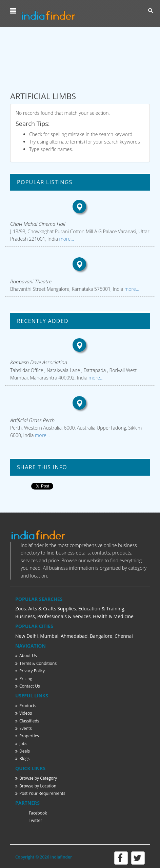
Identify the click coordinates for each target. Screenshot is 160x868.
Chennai (124, 636)
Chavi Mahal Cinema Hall (38, 224)
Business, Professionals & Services (53, 616)
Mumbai (49, 636)
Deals (23, 751)
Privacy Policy (30, 671)
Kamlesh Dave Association (39, 362)
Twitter (35, 820)
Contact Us (28, 686)
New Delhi (27, 636)
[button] (14, 11)
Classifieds (27, 721)
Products (26, 706)
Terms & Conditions (36, 663)
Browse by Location (36, 786)
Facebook (38, 813)
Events (24, 728)
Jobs (21, 744)
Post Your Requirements (40, 793)
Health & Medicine (113, 616)
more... (66, 239)
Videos (24, 713)
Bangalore (101, 636)
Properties (27, 736)
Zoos (21, 609)
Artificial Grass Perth (32, 420)
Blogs (22, 758)
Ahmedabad (74, 636)
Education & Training (101, 609)
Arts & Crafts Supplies (52, 609)
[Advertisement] (80, 59)
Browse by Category (36, 778)
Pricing (24, 679)
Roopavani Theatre (31, 281)
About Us (26, 656)
